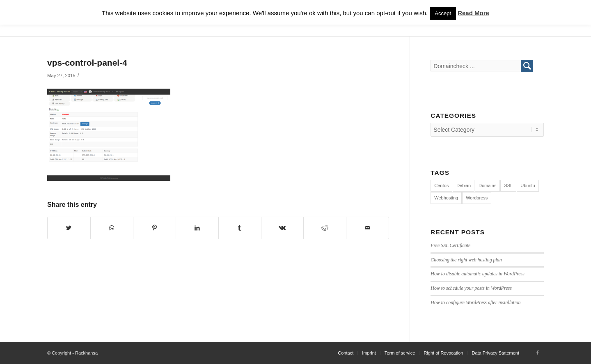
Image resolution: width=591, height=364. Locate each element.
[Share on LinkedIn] (197, 228)
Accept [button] (443, 13)
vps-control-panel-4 (87, 63)
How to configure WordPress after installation (475, 302)
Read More (473, 13)
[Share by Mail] (368, 228)
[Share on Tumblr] (240, 228)
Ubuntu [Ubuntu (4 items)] (528, 185)
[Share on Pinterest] (155, 228)
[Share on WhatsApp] (112, 228)
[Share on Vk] (283, 228)
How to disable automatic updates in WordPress (478, 274)
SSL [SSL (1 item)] (508, 185)
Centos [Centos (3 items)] (441, 185)
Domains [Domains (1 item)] (487, 185)
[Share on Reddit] (325, 228)
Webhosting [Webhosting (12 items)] (446, 198)
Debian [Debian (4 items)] (464, 185)
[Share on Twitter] (69, 228)
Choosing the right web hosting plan (466, 260)
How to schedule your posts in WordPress (471, 288)
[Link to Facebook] (538, 353)
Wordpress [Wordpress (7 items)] (477, 198)
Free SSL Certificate (450, 245)
